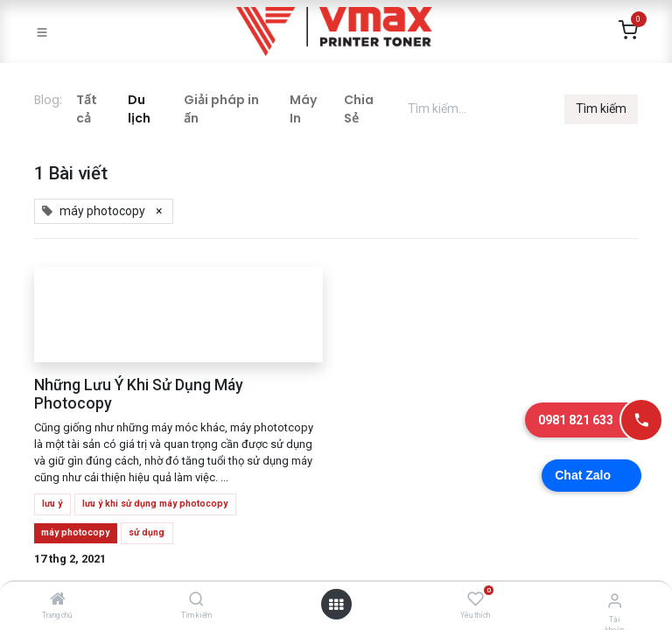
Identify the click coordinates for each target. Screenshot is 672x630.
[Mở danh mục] (336, 605)
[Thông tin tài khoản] (615, 601)
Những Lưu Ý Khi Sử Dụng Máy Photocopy (139, 394)
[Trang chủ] (58, 600)
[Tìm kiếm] (196, 600)
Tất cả (87, 109)
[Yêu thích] (476, 599)
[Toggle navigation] (42, 31)
